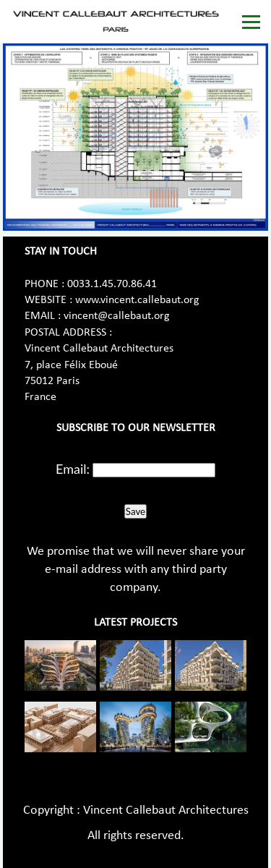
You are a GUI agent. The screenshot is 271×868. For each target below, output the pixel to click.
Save (135, 511)
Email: (73, 469)
